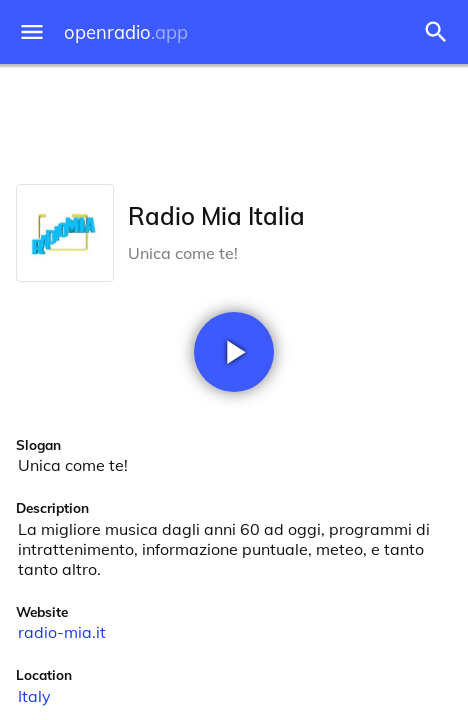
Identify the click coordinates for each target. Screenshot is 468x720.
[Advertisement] (234, 120)
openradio (126, 32)
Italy (34, 696)
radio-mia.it (62, 632)
